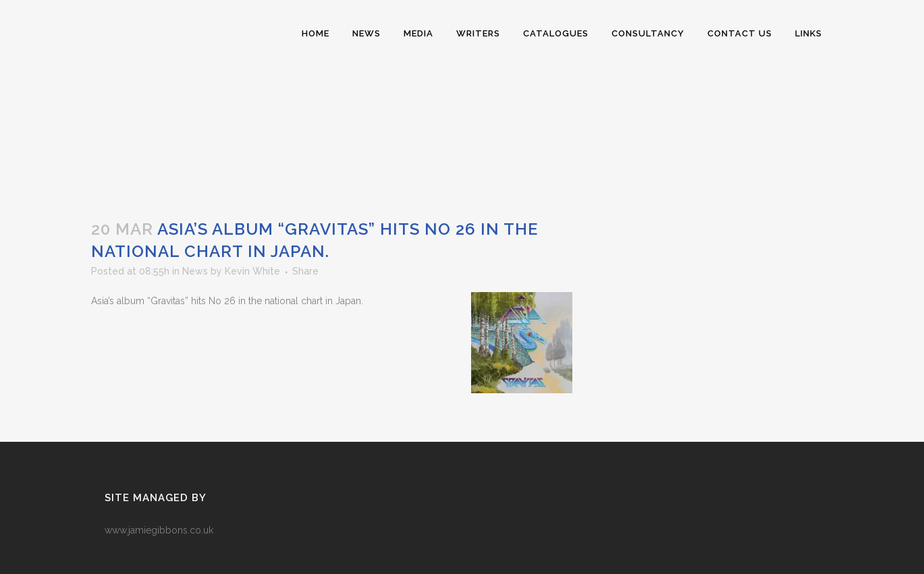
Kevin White (252, 271)
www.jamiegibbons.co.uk (159, 530)
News (195, 271)
